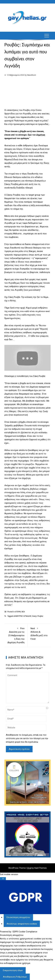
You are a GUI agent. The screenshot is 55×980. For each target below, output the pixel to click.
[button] (47, 36)
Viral (29, 868)
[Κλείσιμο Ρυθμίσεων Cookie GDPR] (3, 879)
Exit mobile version (9, 874)
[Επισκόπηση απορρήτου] (18, 917)
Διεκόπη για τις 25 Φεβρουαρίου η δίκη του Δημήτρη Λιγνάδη (16, 635)
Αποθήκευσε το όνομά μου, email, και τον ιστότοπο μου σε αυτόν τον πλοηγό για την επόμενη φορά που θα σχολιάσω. (27, 738)
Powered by (19, 932)
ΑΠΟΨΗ (18, 612)
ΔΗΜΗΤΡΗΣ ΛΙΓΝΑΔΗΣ (22, 616)
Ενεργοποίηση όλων (13, 970)
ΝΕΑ (23, 612)
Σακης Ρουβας (38, 616)
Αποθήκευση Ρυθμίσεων (15, 977)
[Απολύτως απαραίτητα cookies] (22, 924)
